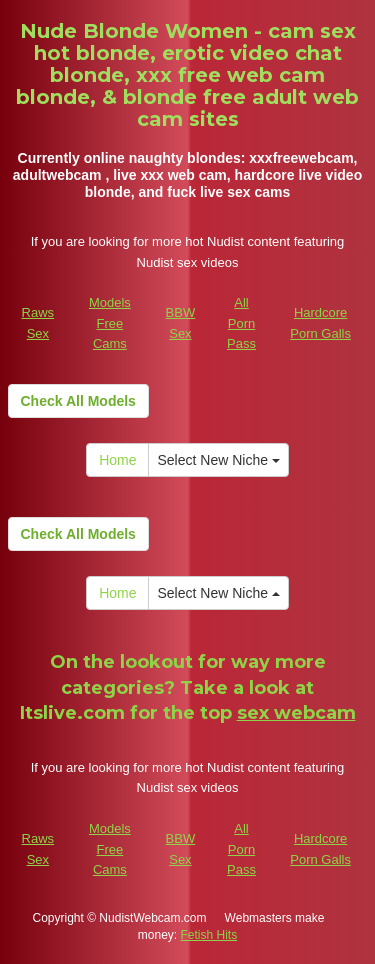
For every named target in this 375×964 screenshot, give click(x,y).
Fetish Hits (209, 935)
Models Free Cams (110, 323)
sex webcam (296, 713)
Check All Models (78, 401)
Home (117, 460)
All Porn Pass (241, 323)
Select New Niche (218, 460)
